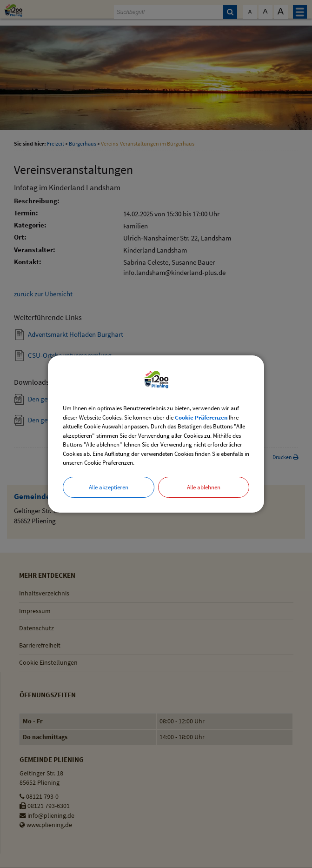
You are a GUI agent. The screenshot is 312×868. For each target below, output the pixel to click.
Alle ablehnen (204, 487)
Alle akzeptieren (109, 487)
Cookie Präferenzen (201, 417)
